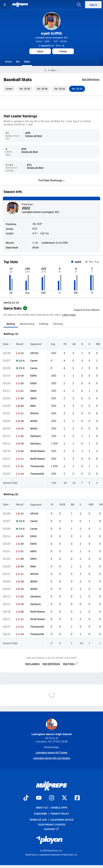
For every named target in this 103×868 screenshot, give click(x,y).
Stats (27, 61)
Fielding (44, 324)
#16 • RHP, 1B (51, 46)
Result (20, 344)
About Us (42, 807)
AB (74, 344)
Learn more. (69, 315)
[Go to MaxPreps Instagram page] (52, 798)
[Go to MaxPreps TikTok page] (26, 798)
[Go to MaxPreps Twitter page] (64, 798)
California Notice (62, 820)
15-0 (22, 368)
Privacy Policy (60, 814)
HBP (91, 504)
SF (52, 504)
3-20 (21, 451)
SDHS (33, 391)
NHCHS (34, 413)
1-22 (21, 436)
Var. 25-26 (25, 89)
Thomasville (37, 466)
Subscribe (41, 814)
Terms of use (38, 820)
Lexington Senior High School (52, 727)
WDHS (34, 421)
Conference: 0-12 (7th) (55, 243)
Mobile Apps (59, 807)
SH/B (62, 504)
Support (52, 829)
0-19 (21, 376)
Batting (11, 324)
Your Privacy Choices (52, 824)
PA (65, 344)
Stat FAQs (70, 664)
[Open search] (79, 5)
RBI (98, 344)
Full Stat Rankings (52, 180)
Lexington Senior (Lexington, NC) (52, 38)
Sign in (93, 5)
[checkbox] (76, 307)
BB (72, 504)
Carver (34, 360)
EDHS (33, 376)
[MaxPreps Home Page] (45, 70)
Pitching (58, 324)
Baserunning (27, 324)
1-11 (21, 413)
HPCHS (34, 353)
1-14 (21, 474)
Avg (53, 344)
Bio (18, 61)
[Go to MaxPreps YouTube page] (39, 798)
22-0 (22, 360)
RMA (33, 406)
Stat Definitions (91, 79)
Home (8, 61)
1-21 (21, 391)
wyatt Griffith (51, 33)
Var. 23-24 (42, 89)
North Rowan (38, 451)
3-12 (21, 353)
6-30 (21, 406)
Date (7, 344)
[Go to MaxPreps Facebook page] (77, 798)
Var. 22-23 (77, 89)
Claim (40, 51)
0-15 (21, 428)
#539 (36, 248)
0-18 (21, 421)
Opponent (36, 344)
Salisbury (35, 436)
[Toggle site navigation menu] (5, 5)
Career (9, 89)
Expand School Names (87, 308)
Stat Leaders (32, 664)
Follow (63, 51)
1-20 (21, 383)
